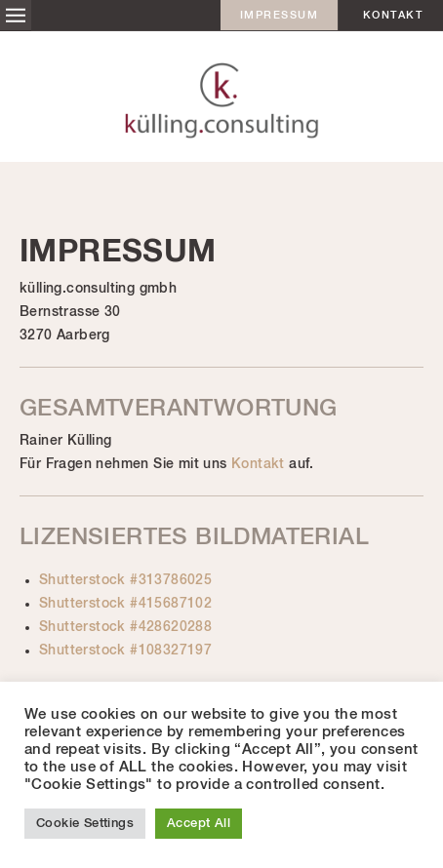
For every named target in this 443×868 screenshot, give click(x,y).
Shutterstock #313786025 (125, 580)
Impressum (280, 15)
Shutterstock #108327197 (125, 651)
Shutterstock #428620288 (125, 627)
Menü (16, 15)
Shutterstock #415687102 (125, 604)
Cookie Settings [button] (85, 824)
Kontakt (394, 15)
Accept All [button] (199, 824)
